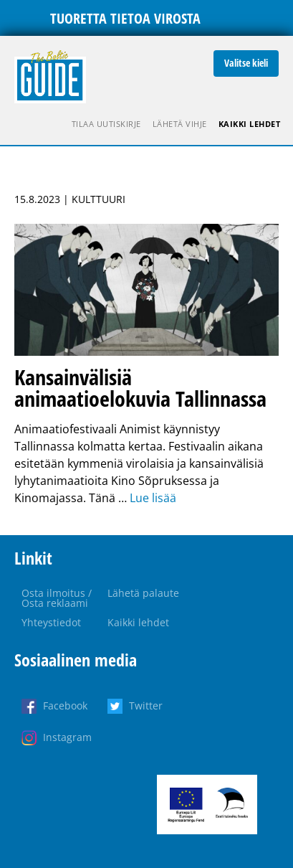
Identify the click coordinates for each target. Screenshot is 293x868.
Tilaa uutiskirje (106, 124)
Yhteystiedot (51, 622)
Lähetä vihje (180, 124)
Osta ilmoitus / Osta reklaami (57, 598)
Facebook (65, 706)
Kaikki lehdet (250, 124)
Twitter (146, 706)
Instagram (67, 737)
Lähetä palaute (143, 593)
